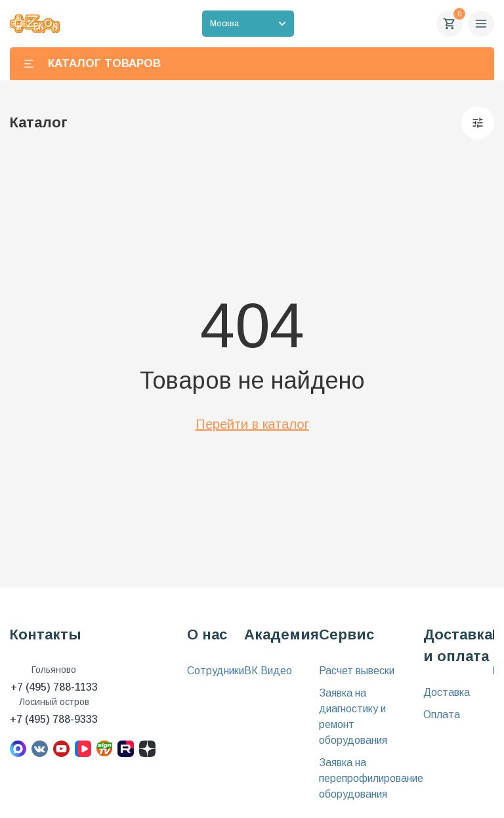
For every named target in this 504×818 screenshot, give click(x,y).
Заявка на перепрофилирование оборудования (371, 778)
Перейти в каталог (252, 424)
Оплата (442, 715)
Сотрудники (216, 671)
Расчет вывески (357, 671)
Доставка (447, 692)
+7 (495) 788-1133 (54, 687)
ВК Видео (268, 671)
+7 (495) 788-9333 (54, 719)
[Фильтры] (478, 123)
